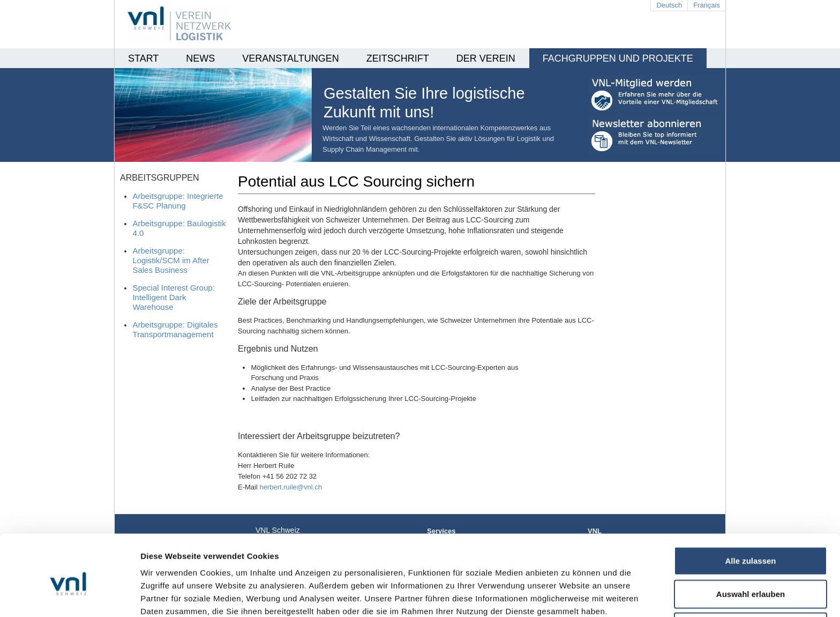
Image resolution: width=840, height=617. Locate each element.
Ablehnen (751, 577)
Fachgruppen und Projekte (618, 58)
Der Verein (486, 58)
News (200, 58)
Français (707, 5)
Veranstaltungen (290, 58)
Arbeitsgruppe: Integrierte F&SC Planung (178, 201)
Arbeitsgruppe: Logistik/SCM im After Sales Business (171, 260)
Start (143, 58)
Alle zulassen (750, 511)
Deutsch (669, 5)
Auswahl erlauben (751, 544)
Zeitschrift (398, 58)
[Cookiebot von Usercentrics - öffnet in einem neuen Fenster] (69, 596)
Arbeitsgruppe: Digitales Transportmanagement (175, 329)
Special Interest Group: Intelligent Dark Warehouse (173, 297)
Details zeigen (570, 596)
